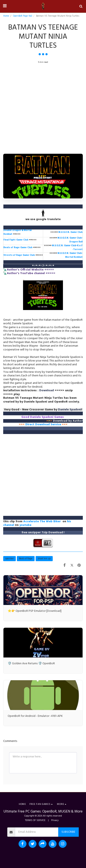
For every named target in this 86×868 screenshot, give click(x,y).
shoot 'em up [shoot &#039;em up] (44, 559)
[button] (5, 6)
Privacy (55, 820)
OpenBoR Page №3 (23, 16)
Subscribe (68, 832)
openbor (9, 559)
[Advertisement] (43, 110)
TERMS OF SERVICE (35, 820)
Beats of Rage (26, 559)
